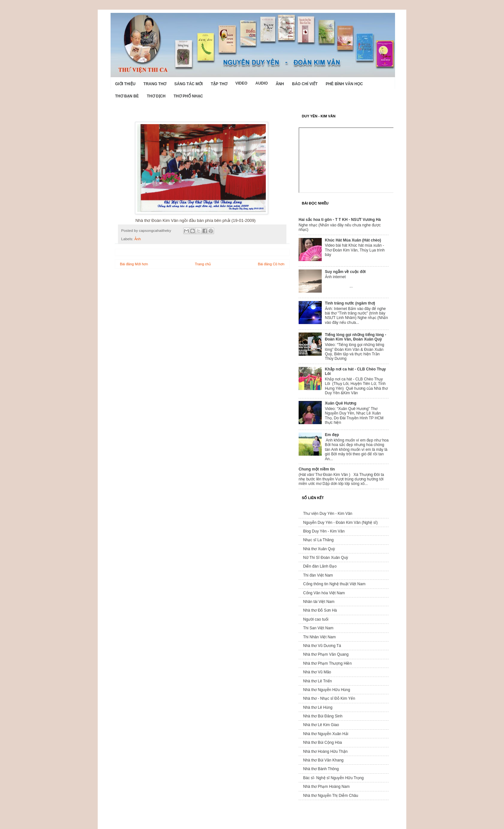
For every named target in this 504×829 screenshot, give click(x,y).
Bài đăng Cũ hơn (271, 264)
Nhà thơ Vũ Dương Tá (322, 646)
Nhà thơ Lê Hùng (318, 707)
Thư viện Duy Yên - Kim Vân (328, 514)
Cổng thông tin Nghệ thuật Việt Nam (334, 584)
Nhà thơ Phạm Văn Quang (326, 654)
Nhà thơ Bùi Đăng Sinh (323, 716)
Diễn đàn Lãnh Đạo (320, 566)
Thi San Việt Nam (318, 628)
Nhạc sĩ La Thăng (318, 540)
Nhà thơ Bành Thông (321, 769)
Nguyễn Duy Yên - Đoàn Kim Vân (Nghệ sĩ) (340, 523)
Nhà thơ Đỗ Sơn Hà (320, 610)
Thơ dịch (156, 96)
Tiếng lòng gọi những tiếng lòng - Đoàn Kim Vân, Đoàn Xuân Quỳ (356, 337)
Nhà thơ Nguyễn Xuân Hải (326, 734)
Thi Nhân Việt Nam (319, 637)
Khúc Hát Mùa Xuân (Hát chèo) (353, 240)
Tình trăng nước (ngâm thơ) (350, 303)
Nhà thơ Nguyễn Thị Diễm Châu (331, 796)
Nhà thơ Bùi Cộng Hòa (323, 742)
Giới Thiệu (125, 84)
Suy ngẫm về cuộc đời (345, 272)
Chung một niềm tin (317, 469)
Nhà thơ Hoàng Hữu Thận (325, 752)
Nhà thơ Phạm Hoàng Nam (326, 787)
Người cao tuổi (316, 619)
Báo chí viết (305, 84)
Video (241, 83)
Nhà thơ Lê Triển (317, 681)
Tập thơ (219, 84)
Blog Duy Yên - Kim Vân (324, 531)
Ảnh (280, 84)
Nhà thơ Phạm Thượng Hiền (327, 663)
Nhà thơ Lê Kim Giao (321, 725)
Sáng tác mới (188, 84)
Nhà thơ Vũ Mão (317, 672)
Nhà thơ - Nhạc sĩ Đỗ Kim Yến (329, 698)
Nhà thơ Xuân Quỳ (319, 549)
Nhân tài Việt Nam (319, 602)
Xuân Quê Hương (341, 403)
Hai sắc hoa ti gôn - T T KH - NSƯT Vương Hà (340, 220)
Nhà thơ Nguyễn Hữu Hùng (327, 690)
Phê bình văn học (344, 84)
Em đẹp (332, 435)
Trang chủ (203, 264)
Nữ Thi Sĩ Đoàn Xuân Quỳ (326, 558)
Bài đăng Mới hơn (134, 264)
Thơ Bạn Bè (127, 96)
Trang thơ (155, 84)
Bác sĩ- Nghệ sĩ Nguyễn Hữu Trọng (333, 778)
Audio (261, 83)
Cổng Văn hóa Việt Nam (324, 593)
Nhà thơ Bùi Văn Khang (323, 760)
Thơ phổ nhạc (188, 96)
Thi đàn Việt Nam (318, 575)
